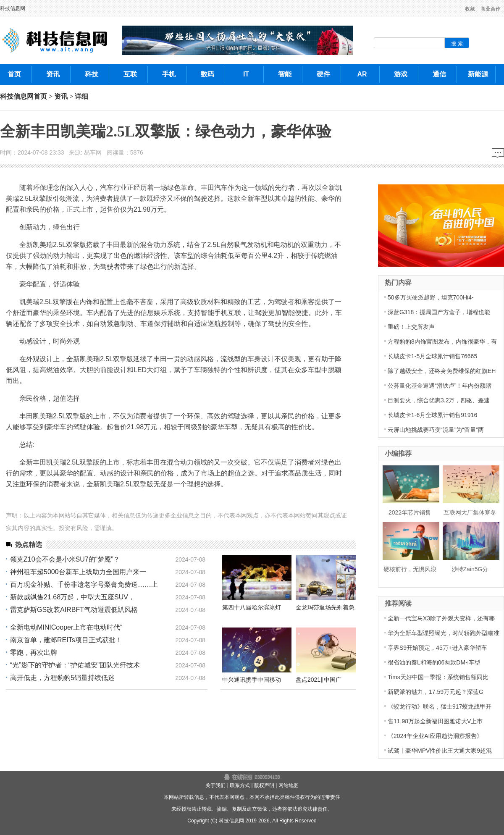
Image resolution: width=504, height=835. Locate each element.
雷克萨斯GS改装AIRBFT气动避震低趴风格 (74, 610)
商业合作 (491, 9)
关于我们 (215, 785)
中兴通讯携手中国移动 (252, 680)
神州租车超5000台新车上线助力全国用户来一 (78, 572)
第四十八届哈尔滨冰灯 (252, 607)
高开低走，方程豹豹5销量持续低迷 (62, 678)
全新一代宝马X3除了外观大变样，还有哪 (441, 618)
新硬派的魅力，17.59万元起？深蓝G (436, 692)
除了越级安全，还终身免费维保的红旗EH (442, 371)
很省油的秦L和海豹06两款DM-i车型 (434, 662)
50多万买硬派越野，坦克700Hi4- (431, 297)
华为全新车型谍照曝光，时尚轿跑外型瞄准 (444, 633)
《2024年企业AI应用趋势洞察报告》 (435, 736)
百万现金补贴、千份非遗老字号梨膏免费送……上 (84, 584)
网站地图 (289, 785)
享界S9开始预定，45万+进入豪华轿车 (437, 648)
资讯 (61, 96)
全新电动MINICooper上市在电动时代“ (66, 627)
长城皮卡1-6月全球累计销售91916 (432, 415)
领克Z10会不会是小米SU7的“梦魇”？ (65, 559)
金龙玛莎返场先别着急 (325, 607)
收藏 (470, 9)
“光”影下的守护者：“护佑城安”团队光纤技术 (75, 665)
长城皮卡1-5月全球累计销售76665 (432, 356)
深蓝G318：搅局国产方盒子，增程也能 (439, 312)
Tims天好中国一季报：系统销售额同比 (438, 677)
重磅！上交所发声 (411, 327)
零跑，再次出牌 (34, 653)
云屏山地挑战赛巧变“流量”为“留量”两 (436, 430)
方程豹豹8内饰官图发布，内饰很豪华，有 (442, 341)
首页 (40, 96)
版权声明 (264, 785)
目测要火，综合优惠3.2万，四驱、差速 (439, 400)
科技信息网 (13, 8)
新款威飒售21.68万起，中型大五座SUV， (72, 597)
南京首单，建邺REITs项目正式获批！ (66, 640)
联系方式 (240, 785)
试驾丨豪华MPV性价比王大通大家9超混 (440, 751)
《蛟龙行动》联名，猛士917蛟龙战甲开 (440, 706)
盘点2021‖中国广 (319, 680)
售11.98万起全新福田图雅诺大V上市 (435, 721)
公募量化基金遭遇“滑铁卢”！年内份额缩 (440, 386)
